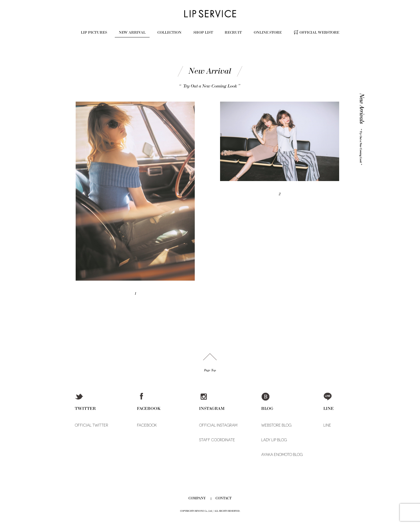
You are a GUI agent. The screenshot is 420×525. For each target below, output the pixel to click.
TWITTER (85, 408)
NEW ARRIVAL (132, 32)
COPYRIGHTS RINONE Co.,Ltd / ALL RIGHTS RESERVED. (210, 511)
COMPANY (197, 498)
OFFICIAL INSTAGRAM (218, 425)
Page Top (210, 370)
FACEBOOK (149, 408)
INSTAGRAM (212, 408)
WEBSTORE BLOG (276, 425)
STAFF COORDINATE (217, 440)
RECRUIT (233, 32)
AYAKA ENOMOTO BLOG (282, 455)
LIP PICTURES (94, 32)
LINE (329, 408)
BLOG (267, 408)
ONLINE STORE (268, 32)
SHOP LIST (203, 32)
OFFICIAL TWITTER (91, 425)
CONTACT (224, 498)
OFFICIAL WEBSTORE (319, 32)
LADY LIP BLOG (274, 440)
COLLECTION (169, 32)
